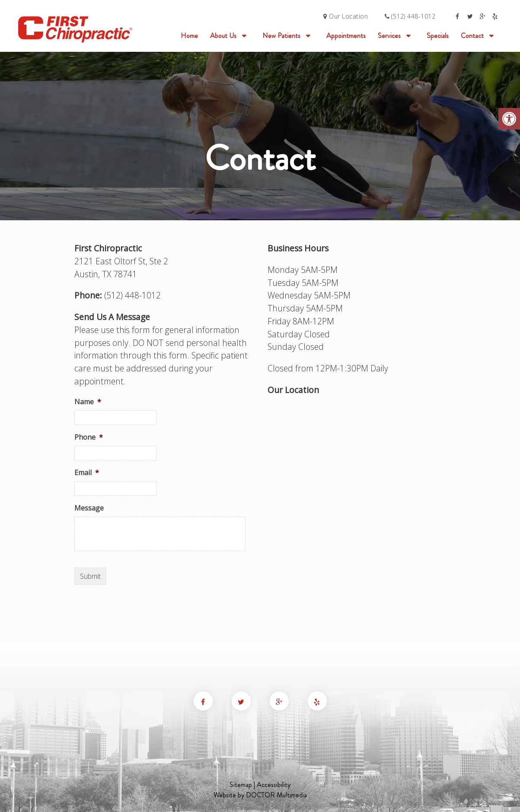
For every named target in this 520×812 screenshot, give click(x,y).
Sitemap (241, 785)
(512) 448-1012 (413, 16)
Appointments (346, 36)
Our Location (346, 16)
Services (389, 36)
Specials (438, 36)
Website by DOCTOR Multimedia (260, 795)
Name (88, 402)
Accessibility (274, 785)
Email (87, 473)
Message (89, 508)
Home (189, 36)
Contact (472, 36)
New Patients (281, 36)
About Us (223, 36)
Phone (89, 437)
